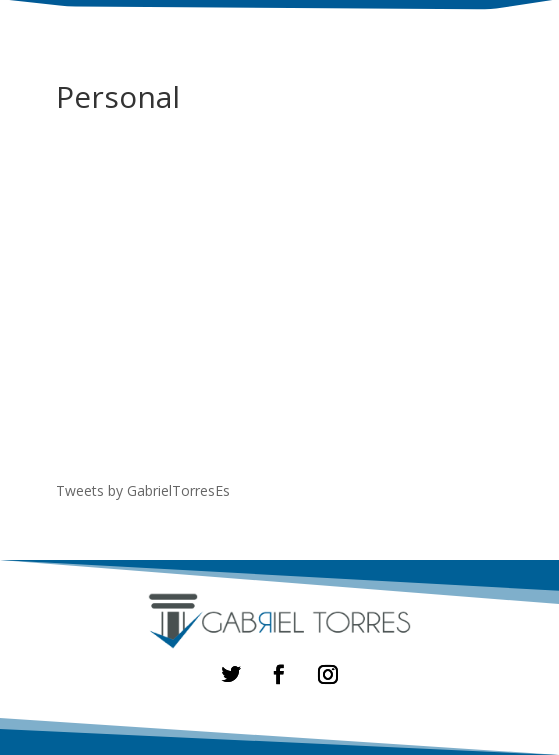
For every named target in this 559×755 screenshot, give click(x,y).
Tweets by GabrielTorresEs (143, 490)
